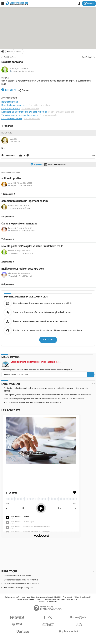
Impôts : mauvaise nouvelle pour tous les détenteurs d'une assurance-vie (32, 403)
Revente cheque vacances (13, 105)
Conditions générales (39, 597)
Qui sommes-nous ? (12, 597)
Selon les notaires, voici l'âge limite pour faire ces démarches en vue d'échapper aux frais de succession (44, 399)
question (89, 3)
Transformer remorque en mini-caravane (20, 115)
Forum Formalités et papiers (61, 112)
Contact (38, 599)
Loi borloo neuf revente (12, 119)
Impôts (19, 52)
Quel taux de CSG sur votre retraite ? (18, 576)
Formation (53, 599)
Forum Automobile (30, 108)
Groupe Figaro (73, 599)
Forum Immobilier (32, 119)
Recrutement (67, 597)
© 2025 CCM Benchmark (48, 602)
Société (51, 597)
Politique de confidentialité (82, 597)
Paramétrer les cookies (26, 599)
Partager (24, 90)
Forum (10, 52)
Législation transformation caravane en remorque (24, 112)
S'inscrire (48, 340)
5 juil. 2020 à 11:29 (28, 71)
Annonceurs (62, 599)
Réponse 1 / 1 (7, 133)
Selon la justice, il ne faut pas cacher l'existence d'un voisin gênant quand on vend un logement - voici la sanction (47, 395)
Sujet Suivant (87, 57)
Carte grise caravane (11, 108)
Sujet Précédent (10, 57)
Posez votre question (57, 165)
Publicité (58, 597)
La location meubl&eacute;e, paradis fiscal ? (21, 584)
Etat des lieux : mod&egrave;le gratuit (19, 588)
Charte (45, 599)
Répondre (38, 165)
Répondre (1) (10, 90)
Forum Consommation (39, 105)
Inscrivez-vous (26, 597)
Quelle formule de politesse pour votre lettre (21, 580)
